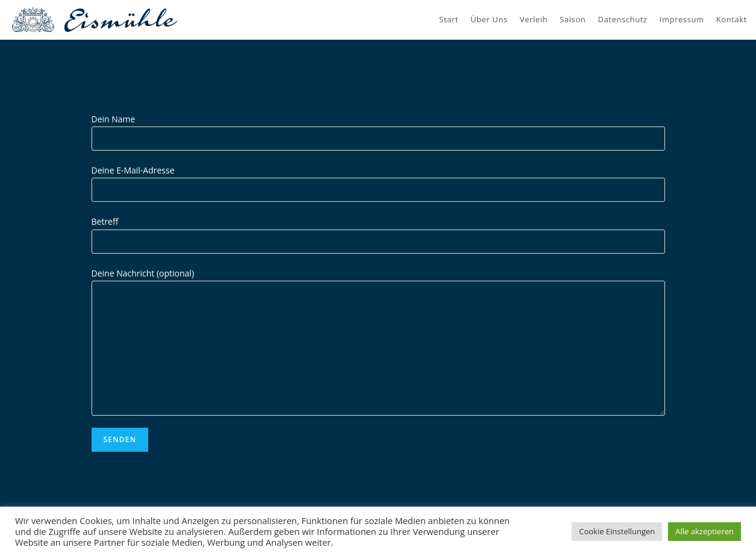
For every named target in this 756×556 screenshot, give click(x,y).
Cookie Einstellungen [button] (617, 531)
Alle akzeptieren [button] (704, 531)
